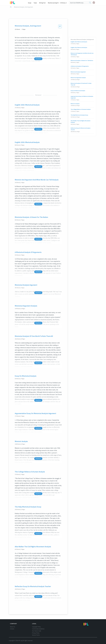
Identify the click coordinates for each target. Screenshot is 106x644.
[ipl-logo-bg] (13, 2)
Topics (36, 3)
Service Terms (36, 635)
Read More (38, 129)
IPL (11, 7)
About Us (13, 627)
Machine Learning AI (53, 3)
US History (63, 3)
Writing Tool (43, 3)
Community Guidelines (38, 629)
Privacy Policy (36, 633)
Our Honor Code (37, 631)
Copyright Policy (36, 627)
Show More (38, 59)
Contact (12, 629)
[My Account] (94, 3)
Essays (30, 3)
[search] (90, 3)
